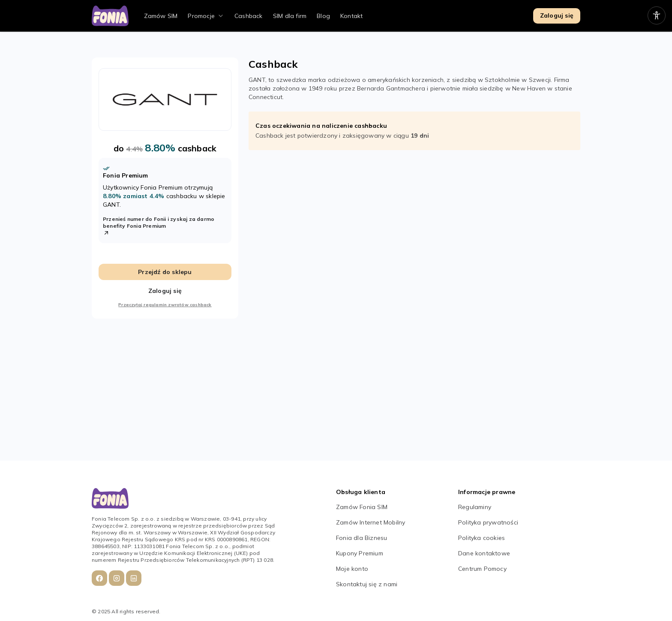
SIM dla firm (290, 16)
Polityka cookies (481, 538)
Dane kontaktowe (484, 553)
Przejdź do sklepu (165, 272)
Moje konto (352, 569)
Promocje (201, 16)
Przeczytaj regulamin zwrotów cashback (165, 305)
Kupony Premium (360, 553)
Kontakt (351, 16)
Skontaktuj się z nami (367, 584)
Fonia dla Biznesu (361, 538)
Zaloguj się (557, 15)
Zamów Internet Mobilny (370, 522)
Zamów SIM (161, 16)
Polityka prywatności (488, 522)
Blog (323, 16)
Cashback (249, 16)
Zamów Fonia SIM (362, 507)
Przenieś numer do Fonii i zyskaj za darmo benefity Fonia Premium (159, 226)
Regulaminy (475, 507)
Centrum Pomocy (482, 569)
